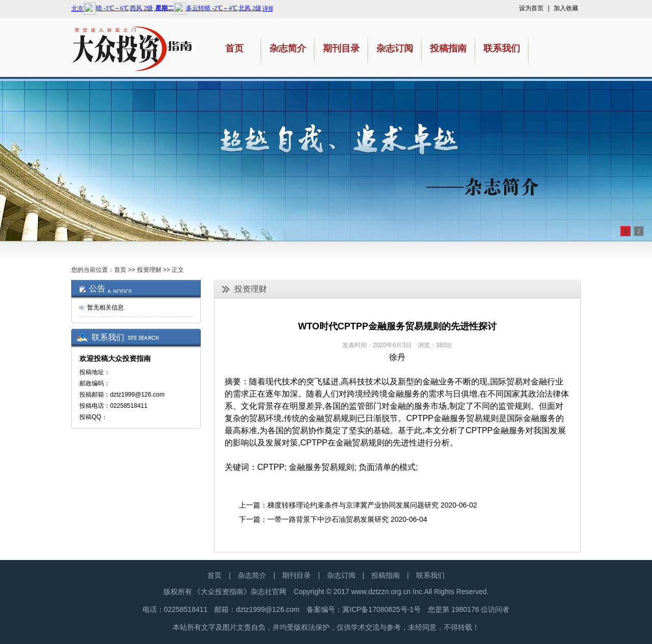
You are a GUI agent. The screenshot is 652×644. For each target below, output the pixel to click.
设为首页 (531, 8)
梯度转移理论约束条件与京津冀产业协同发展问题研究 (353, 505)
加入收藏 (566, 8)
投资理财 (149, 270)
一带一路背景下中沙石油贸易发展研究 (328, 519)
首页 (120, 270)
